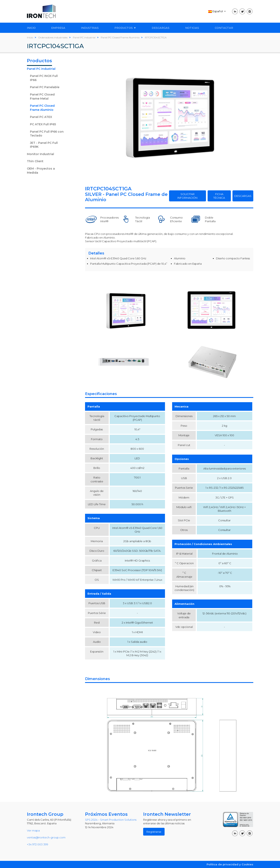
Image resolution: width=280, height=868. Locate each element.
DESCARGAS (161, 28)
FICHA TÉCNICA (219, 196)
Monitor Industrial (40, 154)
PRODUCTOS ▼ (125, 28)
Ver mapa (33, 830)
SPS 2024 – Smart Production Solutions (111, 820)
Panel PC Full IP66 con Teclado (47, 134)
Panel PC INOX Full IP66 (44, 78)
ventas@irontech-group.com (46, 837)
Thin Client (35, 161)
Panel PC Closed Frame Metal (42, 97)
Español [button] (216, 11)
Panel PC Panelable (45, 87)
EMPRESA (58, 28)
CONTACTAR (224, 28)
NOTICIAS (192, 28)
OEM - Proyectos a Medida (41, 171)
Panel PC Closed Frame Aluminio (42, 108)
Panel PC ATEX (41, 117)
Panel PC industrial (41, 69)
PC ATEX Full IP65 (43, 124)
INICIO (31, 28)
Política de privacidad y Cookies (230, 864)
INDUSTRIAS (90, 28)
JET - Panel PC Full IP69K (44, 145)
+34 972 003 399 (38, 844)
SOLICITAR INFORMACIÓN (187, 196)
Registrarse (154, 832)
